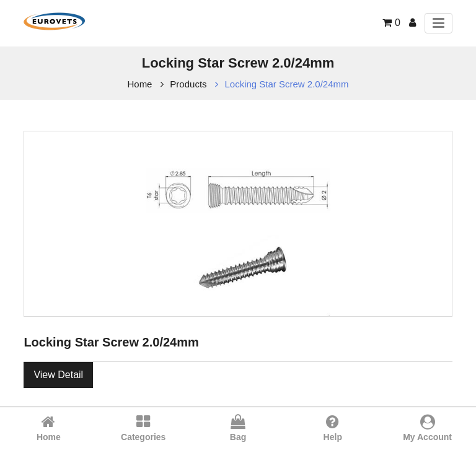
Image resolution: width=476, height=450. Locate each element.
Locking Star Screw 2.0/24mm (286, 84)
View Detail (58, 375)
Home (139, 84)
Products (188, 84)
